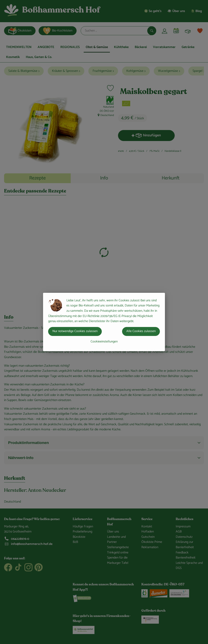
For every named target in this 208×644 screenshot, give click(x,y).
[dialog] (104, 322)
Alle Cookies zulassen (141, 331)
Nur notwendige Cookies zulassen (75, 331)
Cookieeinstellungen (104, 342)
